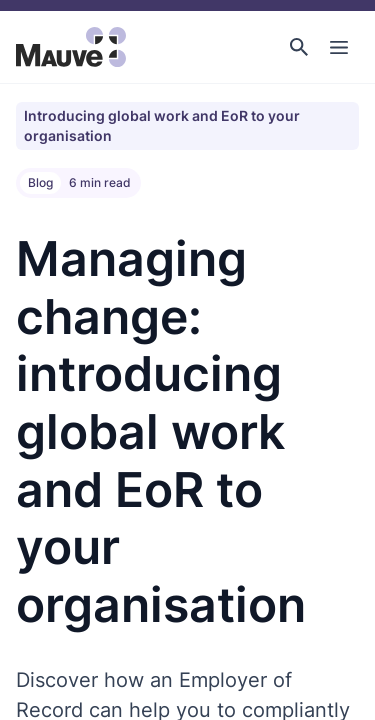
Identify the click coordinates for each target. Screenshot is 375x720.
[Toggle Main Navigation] (339, 47)
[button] (299, 47)
